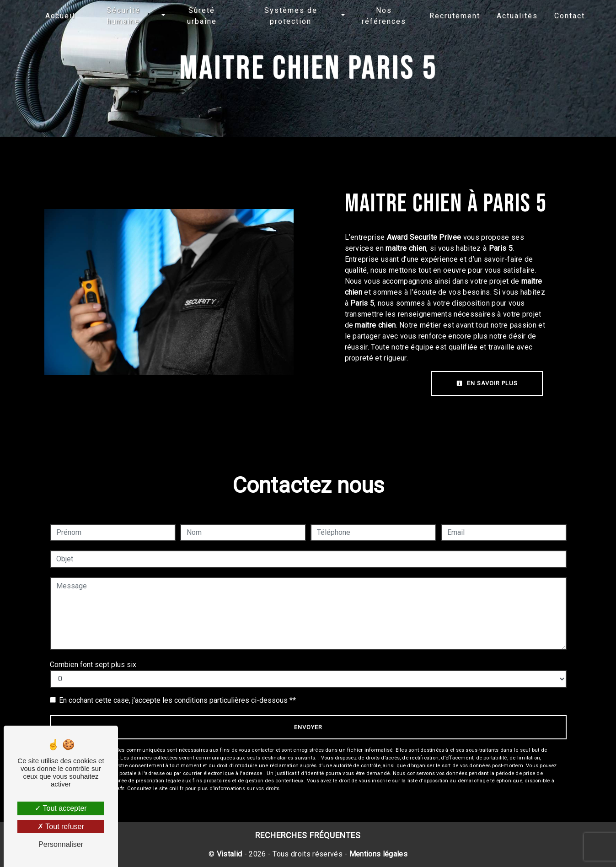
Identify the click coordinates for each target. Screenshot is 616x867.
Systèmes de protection (291, 16)
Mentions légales (378, 854)
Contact (570, 16)
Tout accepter (61, 808)
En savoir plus (487, 383)
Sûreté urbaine (202, 16)
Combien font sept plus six (93, 665)
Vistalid (230, 854)
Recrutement (455, 16)
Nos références (384, 16)
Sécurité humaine (123, 16)
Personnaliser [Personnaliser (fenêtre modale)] (61, 844)
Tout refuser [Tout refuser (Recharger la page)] (61, 827)
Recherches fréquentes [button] (308, 835)
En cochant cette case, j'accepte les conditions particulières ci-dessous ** (177, 700)
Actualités (517, 16)
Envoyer (308, 727)
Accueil (60, 16)
